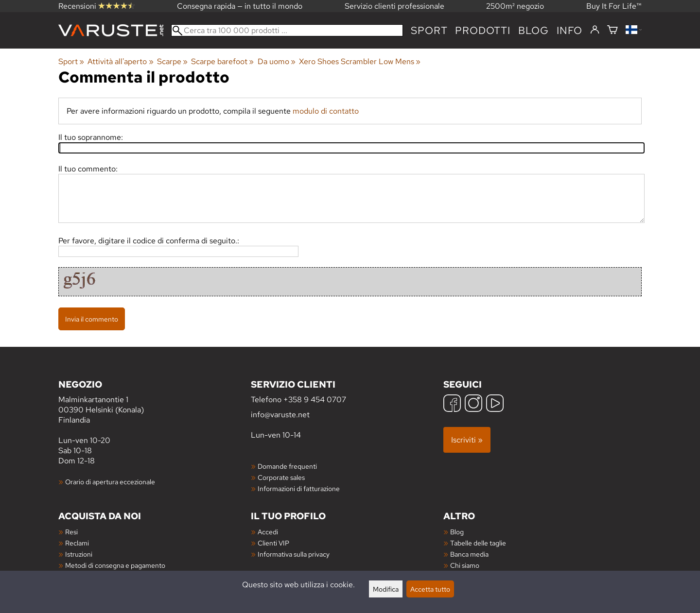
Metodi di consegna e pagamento (115, 565)
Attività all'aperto (120, 61)
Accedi (268, 532)
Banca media (469, 554)
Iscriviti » (467, 440)
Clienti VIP (273, 543)
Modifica (386, 589)
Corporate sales (281, 477)
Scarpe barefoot (222, 61)
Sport (429, 30)
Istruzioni (79, 554)
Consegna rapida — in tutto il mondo (240, 6)
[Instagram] (473, 404)
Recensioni (96, 6)
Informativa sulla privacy (294, 554)
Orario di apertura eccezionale (110, 482)
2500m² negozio (515, 6)
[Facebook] (452, 404)
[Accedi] (595, 30)
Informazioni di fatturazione (299, 488)
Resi (71, 532)
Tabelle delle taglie (478, 543)
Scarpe (172, 61)
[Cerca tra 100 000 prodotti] (287, 30)
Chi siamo (465, 565)
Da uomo (277, 61)
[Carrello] (612, 30)
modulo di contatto (326, 111)
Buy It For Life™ (614, 6)
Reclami (77, 543)
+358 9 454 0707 (315, 400)
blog (534, 30)
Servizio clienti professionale (394, 6)
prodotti (482, 30)
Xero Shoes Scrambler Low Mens (360, 61)
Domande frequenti (287, 466)
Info (569, 30)
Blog (457, 532)
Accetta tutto (430, 589)
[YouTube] (495, 404)
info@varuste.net (280, 415)
